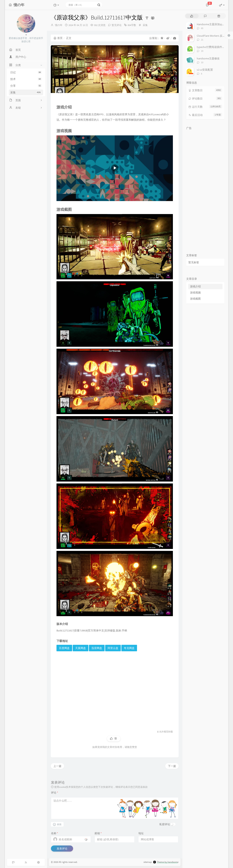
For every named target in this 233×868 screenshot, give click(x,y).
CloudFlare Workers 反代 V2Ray (215, 36)
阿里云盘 (113, 648)
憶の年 (59, 25)
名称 (54, 833)
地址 (141, 833)
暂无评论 (117, 25)
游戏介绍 (195, 286)
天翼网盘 (81, 648)
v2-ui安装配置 (205, 70)
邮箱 (98, 833)
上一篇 (57, 766)
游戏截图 (195, 299)
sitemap (148, 862)
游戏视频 (195, 293)
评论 (54, 793)
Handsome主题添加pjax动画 (213, 24)
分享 (26, 86)
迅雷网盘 (97, 648)
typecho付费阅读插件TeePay (214, 47)
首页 (58, 38)
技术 (26, 79)
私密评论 (165, 824)
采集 (26, 92)
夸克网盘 (129, 648)
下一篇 (172, 766)
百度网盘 (64, 648)
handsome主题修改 (208, 58)
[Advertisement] (115, 687)
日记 (26, 72)
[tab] (192, 16)
